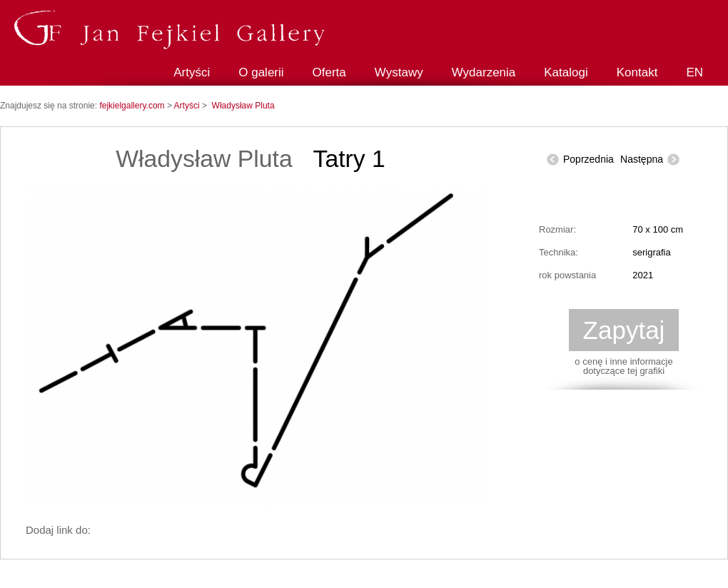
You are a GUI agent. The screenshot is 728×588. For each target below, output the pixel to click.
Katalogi (566, 72)
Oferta (329, 72)
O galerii (261, 72)
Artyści (192, 72)
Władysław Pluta (243, 106)
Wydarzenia (484, 72)
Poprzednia (588, 159)
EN (694, 72)
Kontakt (637, 72)
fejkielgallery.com (133, 106)
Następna (642, 159)
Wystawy (399, 72)
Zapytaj (624, 330)
